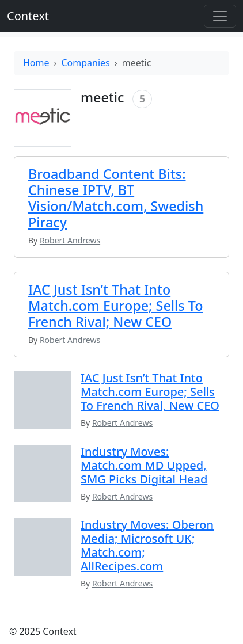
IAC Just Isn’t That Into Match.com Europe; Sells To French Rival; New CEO (116, 306)
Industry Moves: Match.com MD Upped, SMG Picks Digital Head (144, 465)
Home (36, 63)
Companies (86, 63)
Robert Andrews (122, 423)
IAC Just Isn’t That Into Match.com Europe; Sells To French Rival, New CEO (150, 392)
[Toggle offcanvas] (220, 16)
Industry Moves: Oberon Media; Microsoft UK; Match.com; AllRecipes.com (147, 545)
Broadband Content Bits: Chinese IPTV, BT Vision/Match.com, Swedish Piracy (116, 198)
